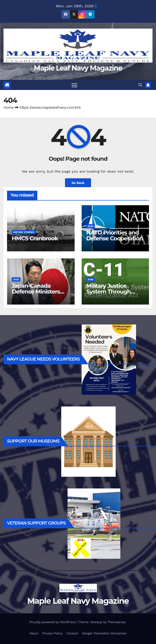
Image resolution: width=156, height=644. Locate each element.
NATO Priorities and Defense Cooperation (115, 235)
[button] (140, 85)
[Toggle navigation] (74, 85)
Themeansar (117, 622)
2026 (91, 226)
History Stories (24, 232)
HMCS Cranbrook (35, 238)
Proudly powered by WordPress (53, 622)
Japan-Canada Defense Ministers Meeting (36, 292)
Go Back (78, 183)
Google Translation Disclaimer (104, 633)
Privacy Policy (52, 633)
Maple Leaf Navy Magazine (78, 68)
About (34, 633)
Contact (72, 633)
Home (9, 108)
